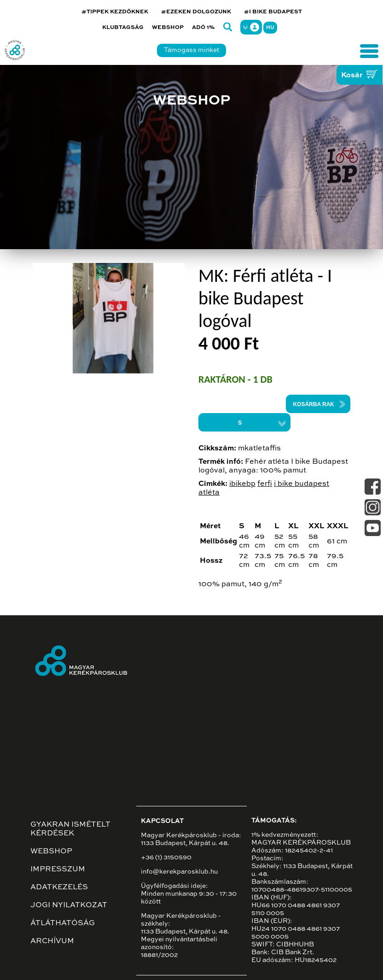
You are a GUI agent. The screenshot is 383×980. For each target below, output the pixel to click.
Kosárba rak (313, 404)
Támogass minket (191, 50)
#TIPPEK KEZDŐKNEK (115, 12)
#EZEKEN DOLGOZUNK (196, 12)
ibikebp (242, 484)
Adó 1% (203, 28)
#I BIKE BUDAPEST (273, 12)
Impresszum (58, 869)
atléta (209, 493)
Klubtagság (123, 28)
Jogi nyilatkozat (69, 905)
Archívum (52, 941)
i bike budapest (302, 484)
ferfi (265, 484)
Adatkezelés (59, 887)
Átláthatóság (63, 923)
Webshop (168, 28)
